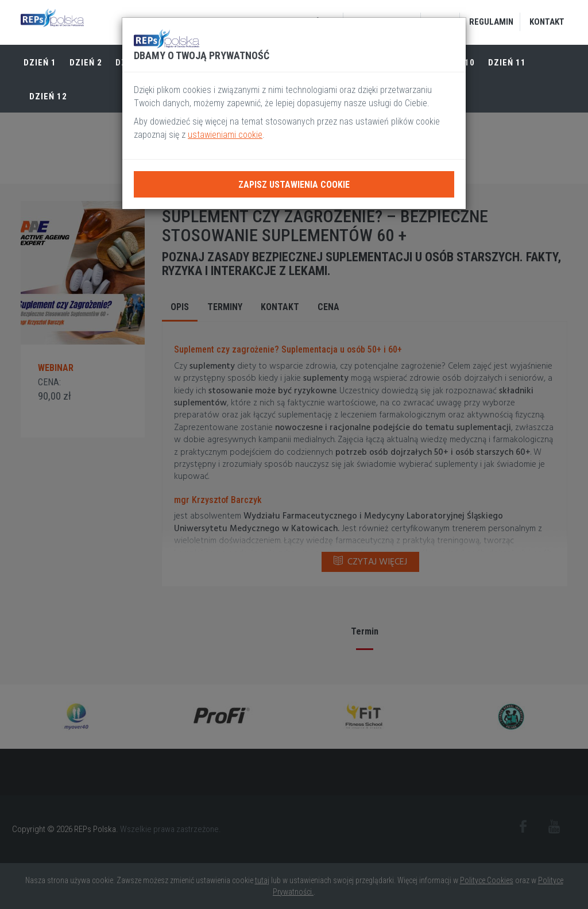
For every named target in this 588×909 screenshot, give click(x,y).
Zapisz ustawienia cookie (294, 185)
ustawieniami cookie (225, 135)
